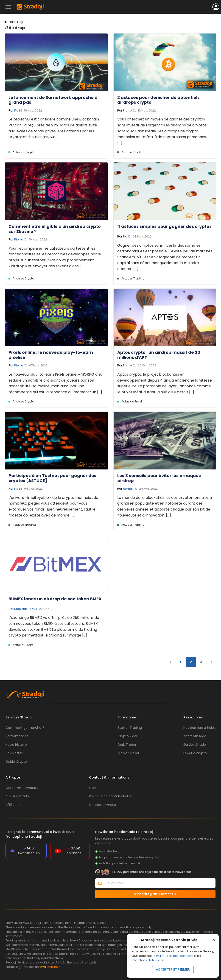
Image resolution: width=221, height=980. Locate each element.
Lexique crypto (195, 753)
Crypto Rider (128, 736)
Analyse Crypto (23, 278)
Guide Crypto (16, 762)
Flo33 (18, 110)
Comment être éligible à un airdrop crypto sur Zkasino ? (55, 229)
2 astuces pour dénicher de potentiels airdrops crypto (158, 100)
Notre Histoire (16, 745)
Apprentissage (195, 736)
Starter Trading (130, 728)
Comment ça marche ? (25, 728)
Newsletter (14, 753)
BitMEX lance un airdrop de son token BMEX (55, 599)
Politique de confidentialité (175, 956)
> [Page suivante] (211, 662)
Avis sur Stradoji (18, 796)
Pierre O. (129, 110)
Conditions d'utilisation (148, 960)
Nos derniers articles (199, 728)
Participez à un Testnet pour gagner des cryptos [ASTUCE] (52, 478)
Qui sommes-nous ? (22, 788)
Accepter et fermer (173, 969)
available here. (50, 967)
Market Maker (129, 753)
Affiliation (13, 805)
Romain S (130, 489)
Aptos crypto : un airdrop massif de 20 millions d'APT (159, 355)
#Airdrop (15, 25)
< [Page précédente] (170, 662)
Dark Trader (127, 745)
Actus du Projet (23, 152)
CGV (93, 788)
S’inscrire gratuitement (155, 894)
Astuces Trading (133, 152)
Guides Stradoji (195, 745)
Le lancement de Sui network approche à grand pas (53, 100)
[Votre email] (160, 883)
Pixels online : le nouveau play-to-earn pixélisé (51, 355)
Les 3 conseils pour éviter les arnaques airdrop (159, 478)
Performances (17, 736)
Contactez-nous (102, 805)
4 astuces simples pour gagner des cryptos (164, 226)
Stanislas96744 (26, 609)
